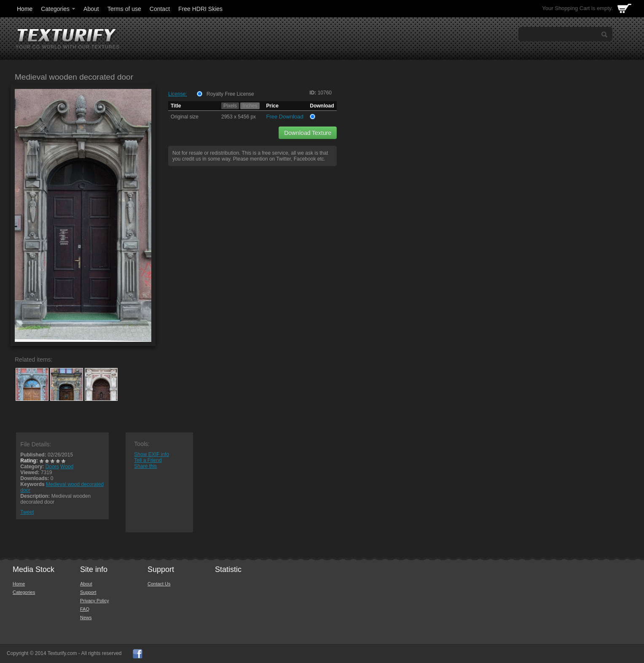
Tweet (27, 512)
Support (88, 592)
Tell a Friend (148, 460)
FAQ (85, 609)
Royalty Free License (230, 94)
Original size (185, 117)
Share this (145, 466)
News (86, 617)
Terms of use (124, 9)
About (91, 9)
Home (25, 9)
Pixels (230, 106)
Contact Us (159, 584)
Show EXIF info (152, 454)
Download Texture (308, 133)
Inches (250, 106)
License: (178, 94)
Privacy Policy (94, 601)
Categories (59, 9)
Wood (67, 467)
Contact (160, 9)
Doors (52, 467)
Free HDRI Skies (200, 9)
